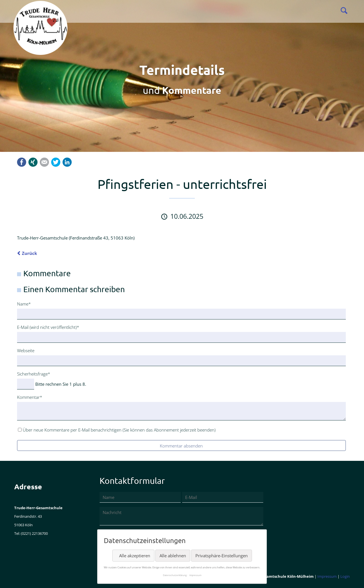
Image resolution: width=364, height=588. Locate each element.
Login (345, 576)
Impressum (327, 576)
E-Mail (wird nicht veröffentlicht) (48, 327)
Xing (33, 162)
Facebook (22, 162)
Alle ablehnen (173, 556)
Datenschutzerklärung (175, 575)
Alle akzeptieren (135, 556)
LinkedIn (67, 162)
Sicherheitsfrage (34, 374)
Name (26, 304)
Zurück (29, 253)
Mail (44, 162)
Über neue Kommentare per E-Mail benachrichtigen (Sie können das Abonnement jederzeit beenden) (119, 430)
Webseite (26, 350)
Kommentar (30, 397)
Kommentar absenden (181, 446)
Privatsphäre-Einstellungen (222, 556)
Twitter (56, 162)
